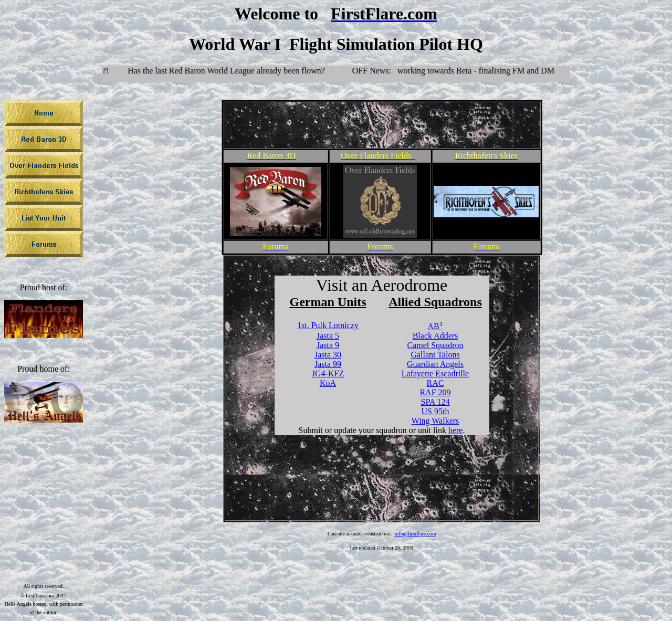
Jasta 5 (328, 336)
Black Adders (435, 336)
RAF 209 (435, 392)
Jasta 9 (328, 345)
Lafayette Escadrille (435, 373)
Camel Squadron (435, 345)
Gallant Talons (435, 355)
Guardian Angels (435, 364)
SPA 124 (435, 402)
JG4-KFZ (328, 373)
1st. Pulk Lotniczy (328, 325)
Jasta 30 (328, 355)
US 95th (435, 411)
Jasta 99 (328, 364)
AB (435, 326)
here (456, 430)
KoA (328, 383)
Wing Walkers (435, 421)
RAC (435, 383)
